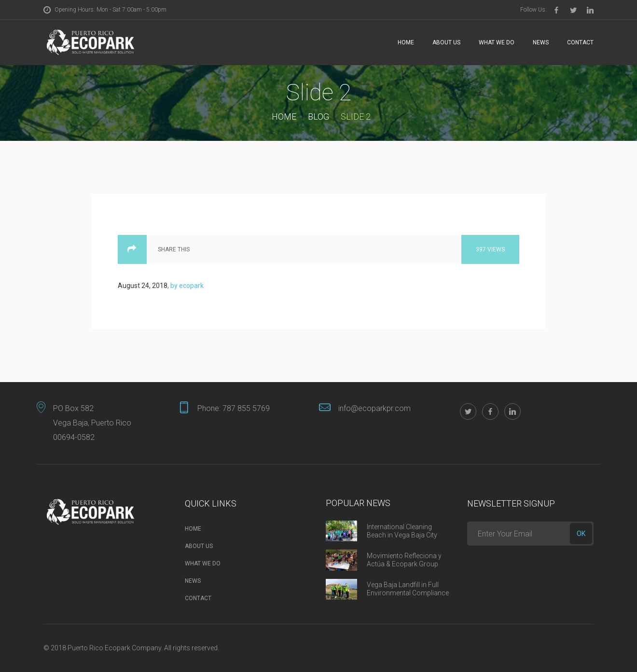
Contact (580, 42)
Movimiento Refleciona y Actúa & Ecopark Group (404, 560)
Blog (318, 117)
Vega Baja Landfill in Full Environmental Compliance (408, 589)
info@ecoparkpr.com (374, 408)
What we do (497, 42)
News (541, 42)
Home (406, 42)
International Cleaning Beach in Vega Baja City (402, 531)
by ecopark (187, 286)
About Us (446, 42)
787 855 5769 (246, 408)
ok (581, 534)
